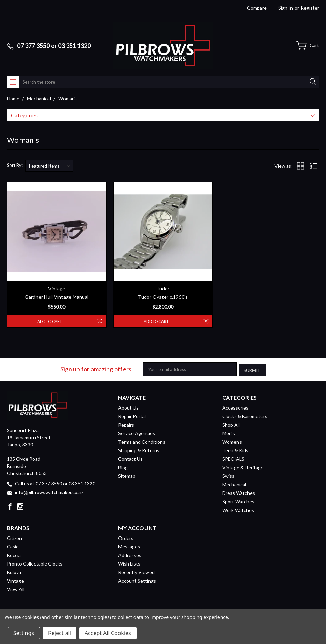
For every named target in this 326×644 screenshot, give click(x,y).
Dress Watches (239, 492)
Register (310, 8)
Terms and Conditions (142, 441)
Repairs (126, 424)
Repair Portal (132, 415)
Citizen (14, 537)
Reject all (60, 633)
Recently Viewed (136, 571)
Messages (129, 546)
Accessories (235, 407)
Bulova (14, 571)
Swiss (228, 475)
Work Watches (238, 509)
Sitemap (127, 475)
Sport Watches (238, 500)
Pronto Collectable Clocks (35, 563)
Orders (126, 537)
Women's (232, 441)
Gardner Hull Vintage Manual (56, 297)
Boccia (14, 554)
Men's (229, 432)
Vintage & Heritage (243, 466)
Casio (13, 546)
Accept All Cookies (108, 633)
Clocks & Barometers (245, 415)
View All (16, 588)
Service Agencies (137, 432)
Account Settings (137, 580)
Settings (24, 633)
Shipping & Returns (139, 449)
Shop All (231, 424)
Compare (257, 8)
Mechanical (234, 483)
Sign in (286, 8)
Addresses (130, 554)
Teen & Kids (235, 449)
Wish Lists (129, 563)
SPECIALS (233, 458)
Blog (123, 466)
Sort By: (15, 165)
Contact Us (130, 458)
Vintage (15, 580)
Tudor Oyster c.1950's (163, 297)
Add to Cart (49, 321)
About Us (128, 407)
